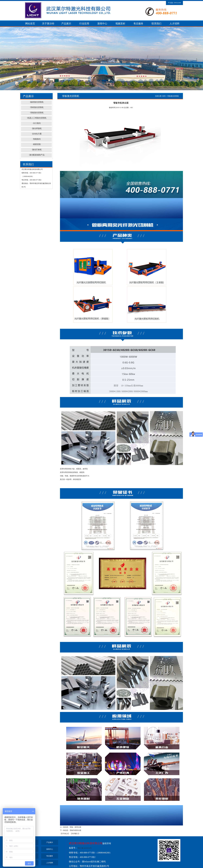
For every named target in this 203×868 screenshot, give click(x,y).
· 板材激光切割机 (36, 102)
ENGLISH (177, 3)
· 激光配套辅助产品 (36, 155)
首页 (164, 96)
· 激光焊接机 (36, 128)
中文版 (170, 3)
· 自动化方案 (36, 134)
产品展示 (66, 24)
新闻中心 (102, 24)
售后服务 (138, 24)
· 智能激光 (36, 139)
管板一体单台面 (75, 827)
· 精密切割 (36, 144)
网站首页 (30, 24)
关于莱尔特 (48, 24)
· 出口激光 (36, 123)
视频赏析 (120, 24)
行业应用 (84, 24)
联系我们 (156, 24)
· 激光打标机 (36, 150)
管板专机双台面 (75, 830)
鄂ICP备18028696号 (85, 848)
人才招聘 (175, 24)
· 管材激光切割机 (36, 107)
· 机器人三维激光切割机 (36, 118)
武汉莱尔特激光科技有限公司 (86, 843)
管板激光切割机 (173, 96)
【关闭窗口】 (75, 834)
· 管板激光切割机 (36, 113)
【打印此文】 (65, 834)
